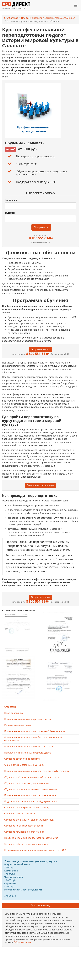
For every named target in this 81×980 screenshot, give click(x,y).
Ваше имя (11, 200)
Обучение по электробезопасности (24, 826)
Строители (10, 707)
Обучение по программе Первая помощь (27, 807)
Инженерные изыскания (18, 725)
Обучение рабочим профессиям (22, 759)
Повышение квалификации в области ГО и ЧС (29, 747)
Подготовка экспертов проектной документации (31, 801)
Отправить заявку (40, 905)
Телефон (10, 213)
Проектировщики (14, 713)
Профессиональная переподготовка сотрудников (48, 18)
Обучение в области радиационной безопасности (32, 777)
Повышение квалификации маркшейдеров (28, 753)
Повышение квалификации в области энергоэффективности (37, 771)
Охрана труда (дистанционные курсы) (25, 765)
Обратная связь (22, 942)
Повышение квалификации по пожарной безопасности (35, 731)
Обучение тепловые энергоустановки (25, 832)
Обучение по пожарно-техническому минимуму (31, 789)
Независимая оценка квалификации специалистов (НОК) (35, 850)
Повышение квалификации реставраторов (27, 719)
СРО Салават (11, 18)
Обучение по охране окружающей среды (27, 783)
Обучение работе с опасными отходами (26, 844)
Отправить (41, 227)
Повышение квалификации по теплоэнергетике (30, 795)
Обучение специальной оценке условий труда (29, 820)
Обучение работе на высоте (20, 814)
